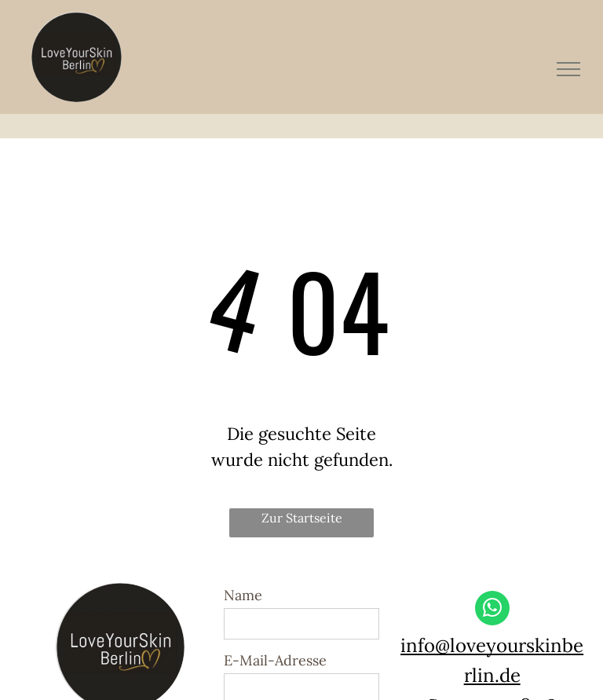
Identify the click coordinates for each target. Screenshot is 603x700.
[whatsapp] (492, 610)
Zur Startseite (302, 518)
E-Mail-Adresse (275, 660)
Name (243, 595)
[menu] (568, 69)
